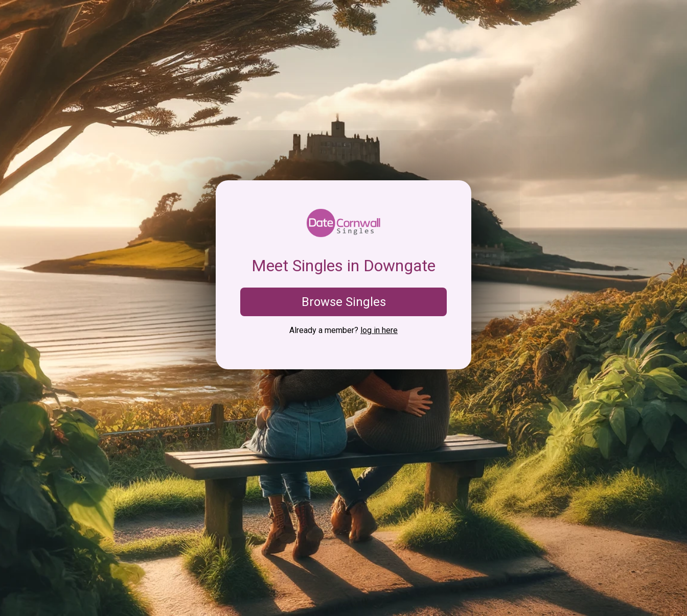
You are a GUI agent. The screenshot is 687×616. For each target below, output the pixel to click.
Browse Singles (344, 302)
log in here (379, 330)
